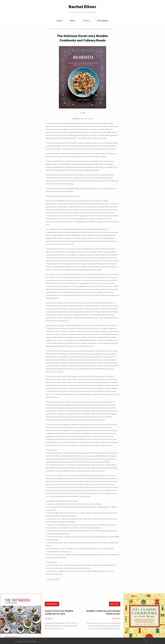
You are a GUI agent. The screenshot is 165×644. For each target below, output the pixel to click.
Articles (86, 21)
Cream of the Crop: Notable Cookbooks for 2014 (59, 612)
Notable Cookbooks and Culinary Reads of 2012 (103, 612)
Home (59, 21)
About (73, 21)
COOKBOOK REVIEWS (53, 579)
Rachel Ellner (82, 7)
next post (115, 604)
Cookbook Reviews (63, 29)
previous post (52, 604)
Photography (103, 21)
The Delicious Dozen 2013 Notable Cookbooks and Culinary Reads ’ (94, 29)
